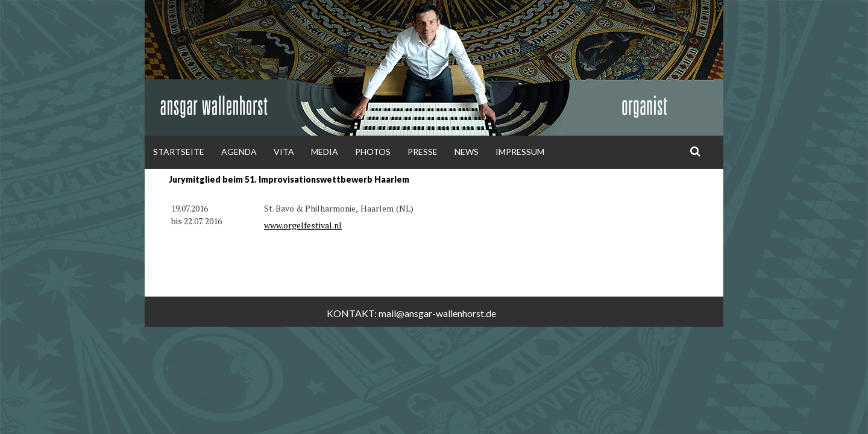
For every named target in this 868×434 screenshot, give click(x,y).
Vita (284, 152)
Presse (423, 152)
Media (325, 152)
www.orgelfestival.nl (303, 225)
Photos (373, 152)
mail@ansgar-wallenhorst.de (437, 313)
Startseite (179, 152)
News (467, 152)
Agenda (239, 152)
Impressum (520, 152)
